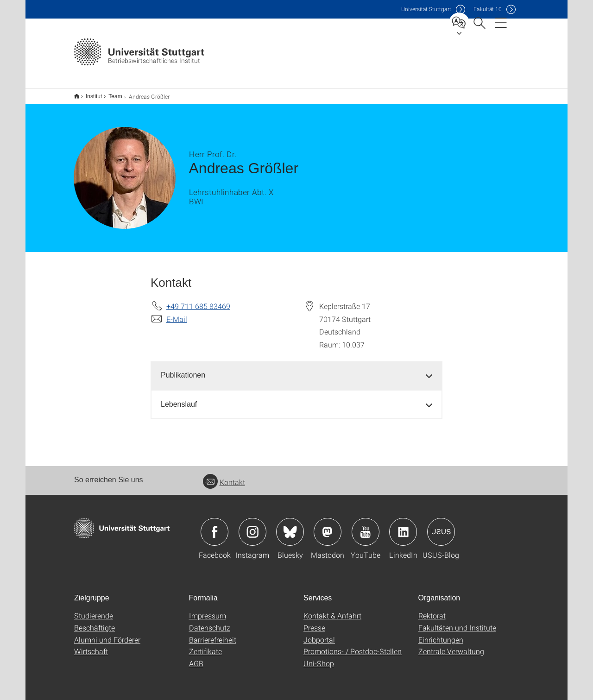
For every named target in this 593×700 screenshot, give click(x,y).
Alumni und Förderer (107, 634)
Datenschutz (210, 621)
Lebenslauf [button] (179, 398)
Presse (314, 621)
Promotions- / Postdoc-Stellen (353, 645)
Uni (426, 9)
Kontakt (224, 476)
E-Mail (177, 313)
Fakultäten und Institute (457, 621)
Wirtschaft (91, 645)
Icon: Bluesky (290, 526)
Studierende (94, 609)
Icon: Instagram (252, 526)
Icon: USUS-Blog (441, 526)
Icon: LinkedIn (403, 526)
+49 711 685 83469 (198, 300)
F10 (488, 9)
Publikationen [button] (183, 369)
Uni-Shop (319, 657)
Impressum (208, 609)
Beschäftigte (95, 621)
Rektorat (432, 609)
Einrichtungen (441, 634)
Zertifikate (205, 645)
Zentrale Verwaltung (451, 645)
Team (110, 93)
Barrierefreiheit (213, 634)
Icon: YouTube (366, 526)
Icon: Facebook (214, 526)
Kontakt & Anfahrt (332, 609)
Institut (89, 93)
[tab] (296, 369)
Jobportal (319, 634)
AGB (196, 657)
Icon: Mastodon (328, 526)
